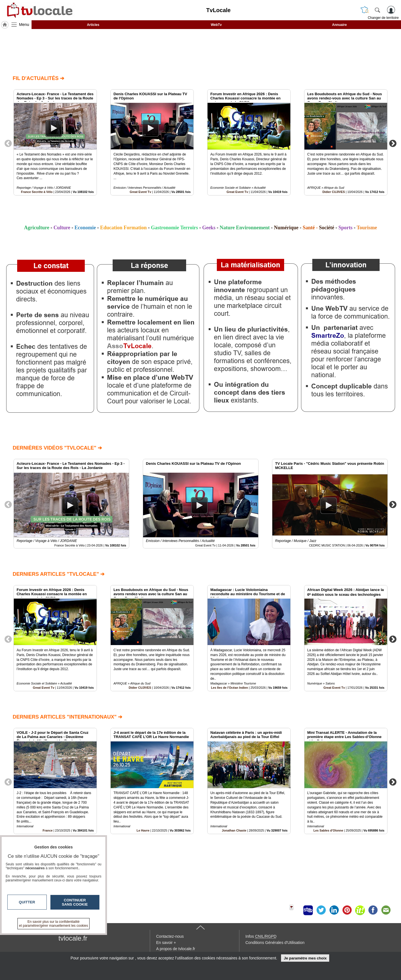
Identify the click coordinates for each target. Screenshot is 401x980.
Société (327, 228)
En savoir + (166, 943)
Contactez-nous (170, 936)
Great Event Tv (140, 192)
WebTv (216, 25)
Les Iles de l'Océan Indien (230, 688)
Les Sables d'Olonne (328, 830)
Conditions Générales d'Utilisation (275, 943)
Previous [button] (8, 143)
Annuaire (339, 25)
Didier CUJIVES (334, 192)
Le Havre (143, 830)
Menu (24, 25)
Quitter (27, 902)
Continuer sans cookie (75, 902)
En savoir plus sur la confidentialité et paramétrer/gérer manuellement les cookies (54, 924)
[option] (55, 142)
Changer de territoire (383, 18)
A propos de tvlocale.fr (176, 949)
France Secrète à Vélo (37, 192)
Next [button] (393, 143)
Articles (93, 25)
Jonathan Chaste (234, 830)
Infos (261, 936)
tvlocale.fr (73, 938)
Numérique (286, 228)
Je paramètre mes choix (305, 958)
